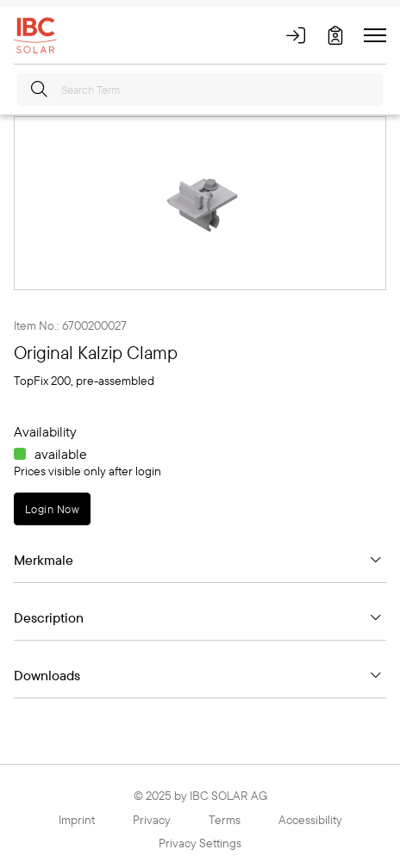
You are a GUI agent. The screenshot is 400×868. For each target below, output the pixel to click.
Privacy (152, 820)
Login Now (52, 509)
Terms (225, 820)
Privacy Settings (200, 843)
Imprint (77, 820)
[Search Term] (200, 90)
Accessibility (310, 820)
